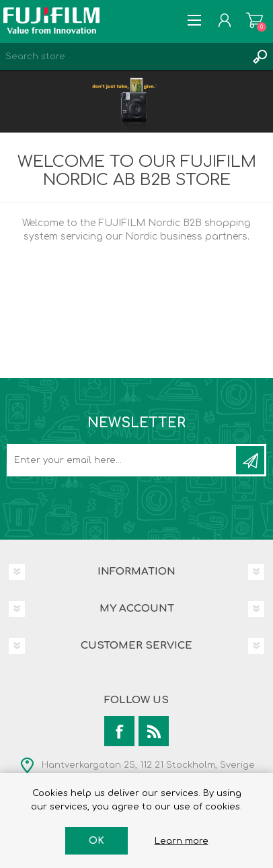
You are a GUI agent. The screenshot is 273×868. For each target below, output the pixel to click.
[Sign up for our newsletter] (122, 460)
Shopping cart (255, 20)
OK (96, 841)
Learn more (182, 841)
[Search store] (123, 57)
